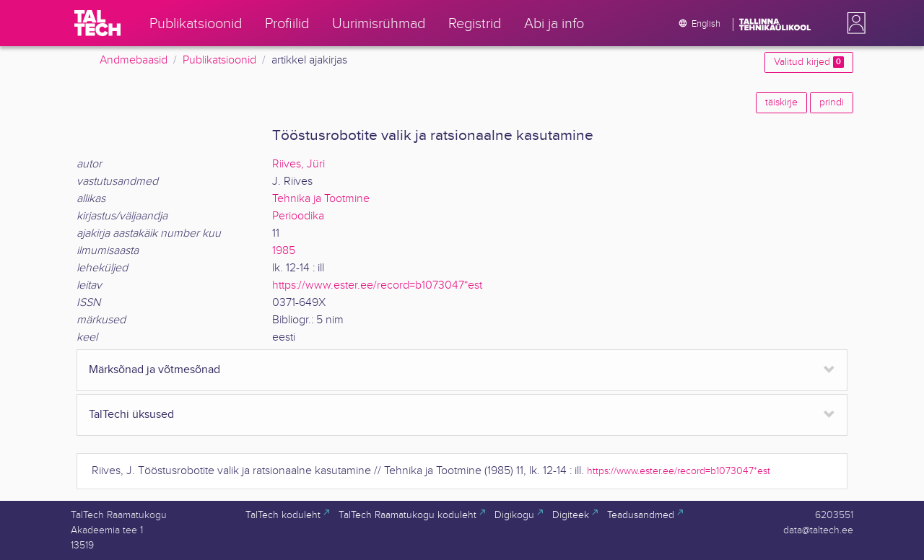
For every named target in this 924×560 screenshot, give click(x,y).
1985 (284, 251)
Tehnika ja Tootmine (321, 199)
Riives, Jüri (298, 164)
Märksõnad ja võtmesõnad (154, 370)
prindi (832, 102)
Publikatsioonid (219, 60)
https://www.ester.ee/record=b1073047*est (377, 285)
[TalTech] (97, 23)
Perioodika (298, 216)
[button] (853, 23)
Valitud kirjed (809, 62)
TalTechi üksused (131, 415)
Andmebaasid (134, 60)
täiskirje (781, 102)
